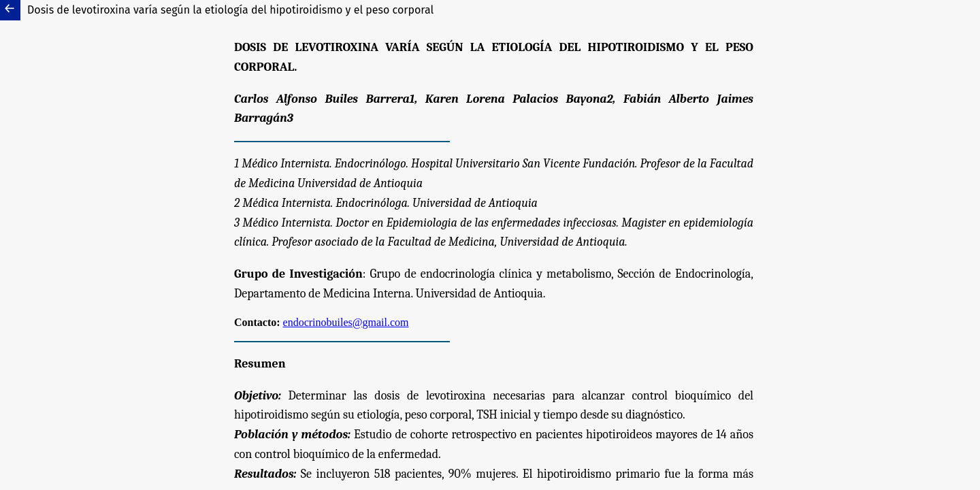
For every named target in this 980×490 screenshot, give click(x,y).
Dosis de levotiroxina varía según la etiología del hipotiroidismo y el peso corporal (230, 10)
